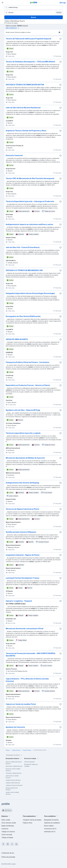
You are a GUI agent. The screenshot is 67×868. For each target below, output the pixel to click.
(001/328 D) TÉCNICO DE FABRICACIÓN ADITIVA (25, 85)
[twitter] (12, 844)
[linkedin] (16, 844)
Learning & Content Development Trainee (22, 578)
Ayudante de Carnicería (15, 727)
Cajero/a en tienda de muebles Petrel (21, 704)
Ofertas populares (29, 762)
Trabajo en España (7, 837)
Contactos (5, 829)
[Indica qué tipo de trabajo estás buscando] (34, 7)
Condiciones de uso (8, 853)
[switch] (60, 32)
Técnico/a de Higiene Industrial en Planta (22, 509)
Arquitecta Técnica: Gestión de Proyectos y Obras (26, 131)
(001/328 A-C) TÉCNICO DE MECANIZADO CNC (24, 270)
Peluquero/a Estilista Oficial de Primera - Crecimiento (28, 362)
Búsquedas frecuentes (14, 755)
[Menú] (3, 3)
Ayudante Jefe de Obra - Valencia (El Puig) (23, 410)
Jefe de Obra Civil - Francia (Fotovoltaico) (23, 247)
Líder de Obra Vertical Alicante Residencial (23, 108)
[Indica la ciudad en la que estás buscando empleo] (34, 13)
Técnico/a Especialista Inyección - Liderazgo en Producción (30, 201)
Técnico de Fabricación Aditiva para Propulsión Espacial (28, 39)
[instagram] (8, 844)
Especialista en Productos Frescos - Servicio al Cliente (28, 385)
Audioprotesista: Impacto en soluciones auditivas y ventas (29, 224)
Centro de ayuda (7, 835)
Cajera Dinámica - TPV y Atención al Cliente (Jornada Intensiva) (27, 680)
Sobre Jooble (6, 820)
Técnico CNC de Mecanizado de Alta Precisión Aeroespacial (30, 178)
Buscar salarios (49, 826)
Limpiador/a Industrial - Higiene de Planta (23, 555)
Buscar (33, 17)
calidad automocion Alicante (14, 785)
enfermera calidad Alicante (14, 773)
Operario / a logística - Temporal (19, 601)
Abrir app (63, 3)
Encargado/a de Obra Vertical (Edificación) (23, 316)
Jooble (13, 864)
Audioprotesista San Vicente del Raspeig (22, 483)
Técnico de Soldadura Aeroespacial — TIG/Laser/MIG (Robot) (30, 62)
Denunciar (57, 56)
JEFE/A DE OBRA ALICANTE (17, 339)
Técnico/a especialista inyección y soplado (23, 433)
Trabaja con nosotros (8, 832)
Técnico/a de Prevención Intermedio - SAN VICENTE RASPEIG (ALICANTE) (31, 655)
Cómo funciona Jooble (9, 823)
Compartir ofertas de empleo (32, 820)
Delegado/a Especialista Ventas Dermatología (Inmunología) (30, 293)
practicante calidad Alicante (14, 766)
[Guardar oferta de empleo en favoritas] (61, 39)
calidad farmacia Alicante (13, 780)
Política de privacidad (8, 857)
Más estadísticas (13, 28)
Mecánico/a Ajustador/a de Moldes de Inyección (25, 458)
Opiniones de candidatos (52, 823)
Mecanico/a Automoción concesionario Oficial (25, 629)
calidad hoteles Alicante (13, 783)
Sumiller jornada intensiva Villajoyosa (21, 532)
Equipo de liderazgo (8, 826)
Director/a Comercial (14, 155)
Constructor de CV (50, 829)
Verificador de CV (50, 832)
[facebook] (3, 844)
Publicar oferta (28, 823)
